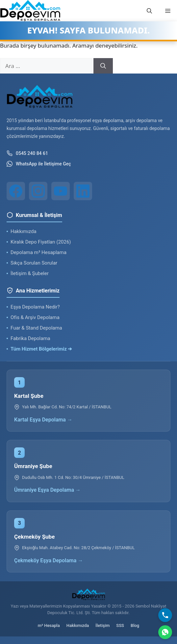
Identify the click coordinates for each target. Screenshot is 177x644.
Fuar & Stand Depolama (36, 328)
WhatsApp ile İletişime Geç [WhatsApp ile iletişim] (39, 164)
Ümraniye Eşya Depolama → (47, 490)
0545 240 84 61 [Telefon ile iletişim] (27, 153)
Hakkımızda (24, 231)
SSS (120, 625)
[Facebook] (16, 191)
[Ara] (103, 66)
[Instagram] (38, 191)
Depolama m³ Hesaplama (38, 252)
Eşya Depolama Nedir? (35, 307)
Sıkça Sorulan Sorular (34, 263)
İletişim (102, 625)
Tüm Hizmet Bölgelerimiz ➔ (41, 349)
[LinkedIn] (83, 191)
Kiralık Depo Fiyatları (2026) (41, 242)
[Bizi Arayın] (165, 615)
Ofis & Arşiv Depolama (35, 317)
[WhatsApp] (165, 632)
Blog (135, 625)
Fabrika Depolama (30, 338)
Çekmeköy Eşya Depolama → (49, 560)
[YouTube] (61, 191)
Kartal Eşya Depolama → (43, 420)
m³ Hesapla (49, 625)
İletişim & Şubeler (30, 273)
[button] (149, 11)
